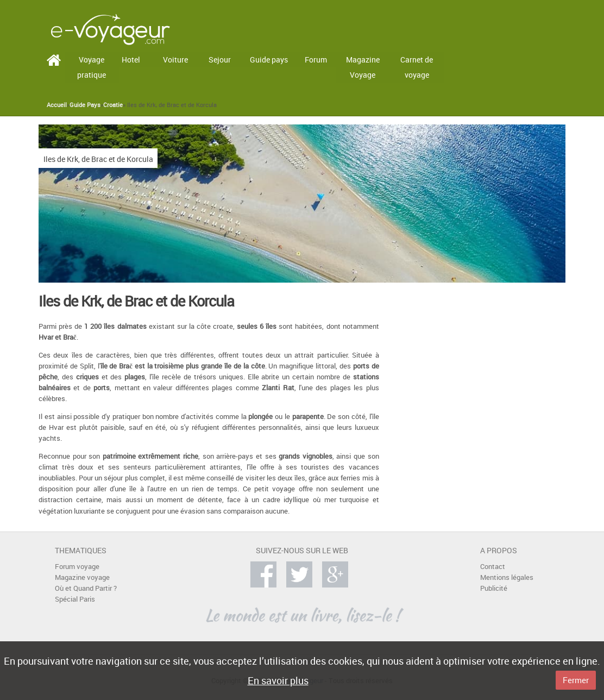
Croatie (113, 105)
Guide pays (269, 60)
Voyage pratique (92, 67)
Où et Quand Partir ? (86, 588)
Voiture (175, 60)
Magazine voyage (82, 577)
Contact (493, 567)
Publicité (494, 588)
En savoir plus (278, 680)
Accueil (57, 105)
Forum (316, 60)
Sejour (220, 60)
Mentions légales (507, 577)
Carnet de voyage (417, 67)
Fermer (576, 680)
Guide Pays (85, 105)
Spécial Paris (75, 599)
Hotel (131, 60)
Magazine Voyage (363, 67)
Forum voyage (77, 567)
